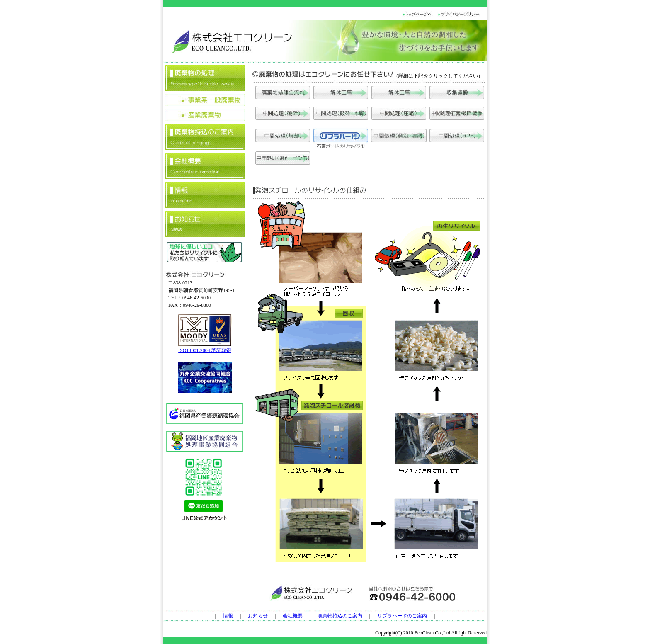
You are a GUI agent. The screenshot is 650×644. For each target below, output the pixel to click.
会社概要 (293, 616)
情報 (228, 616)
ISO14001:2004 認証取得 (205, 350)
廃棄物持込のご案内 (340, 616)
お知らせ (258, 616)
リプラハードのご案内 (402, 616)
